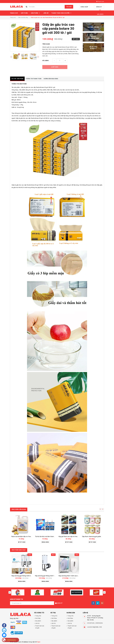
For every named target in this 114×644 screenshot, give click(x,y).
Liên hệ (46, 13)
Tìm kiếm (69, 7)
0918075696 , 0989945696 (95, 623)
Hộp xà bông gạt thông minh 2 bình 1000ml (25, 576)
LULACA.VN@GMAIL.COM (95, 627)
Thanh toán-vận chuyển (62, 13)
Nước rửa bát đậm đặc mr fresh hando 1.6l (25, 537)
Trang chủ (14, 13)
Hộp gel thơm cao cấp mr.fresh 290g (70, 537)
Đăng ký (99, 7)
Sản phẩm (36, 13)
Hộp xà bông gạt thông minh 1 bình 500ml (48, 576)
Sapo (39, 642)
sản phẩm (100, 14)
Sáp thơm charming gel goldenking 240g (95, 537)
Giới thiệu (24, 13)
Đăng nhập (84, 7)
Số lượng (45, 61)
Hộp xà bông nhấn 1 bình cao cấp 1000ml (72, 576)
